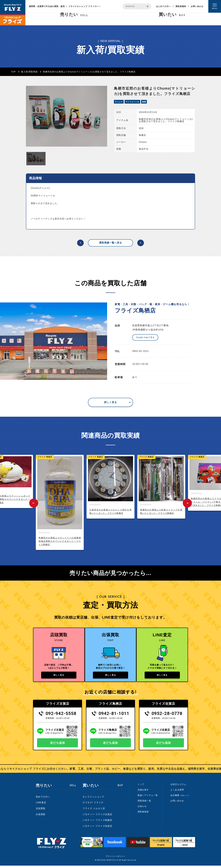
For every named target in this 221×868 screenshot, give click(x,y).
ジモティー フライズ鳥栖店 (97, 822)
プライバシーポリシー (115, 859)
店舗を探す (143, 792)
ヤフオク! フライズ (93, 805)
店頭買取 (41, 811)
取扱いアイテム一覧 (148, 798)
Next (187, 503)
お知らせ (142, 809)
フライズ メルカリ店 (94, 811)
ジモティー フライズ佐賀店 (97, 828)
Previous (34, 503)
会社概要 (180, 798)
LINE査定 (41, 805)
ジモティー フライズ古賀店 (97, 817)
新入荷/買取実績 (29, 72)
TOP (13, 72)
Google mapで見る (145, 337)
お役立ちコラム (178, 787)
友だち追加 (58, 745)
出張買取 (41, 817)
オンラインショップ (93, 799)
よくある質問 (177, 792)
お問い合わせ (197, 6)
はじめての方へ (163, 6)
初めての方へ (43, 799)
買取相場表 (181, 6)
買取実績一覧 (144, 803)
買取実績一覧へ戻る (111, 243)
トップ (141, 787)
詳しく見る (111, 402)
